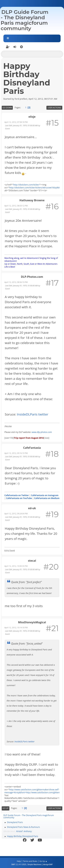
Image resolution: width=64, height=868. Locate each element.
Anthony (28, 831)
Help (19, 861)
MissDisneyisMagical (32, 622)
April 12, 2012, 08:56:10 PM (16, 282)
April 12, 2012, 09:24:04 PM (16, 514)
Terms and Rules (30, 861)
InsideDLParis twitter (33, 414)
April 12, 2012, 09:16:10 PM (16, 453)
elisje (32, 117)
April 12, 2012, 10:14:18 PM (16, 627)
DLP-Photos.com (32, 277)
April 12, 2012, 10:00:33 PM (16, 566)
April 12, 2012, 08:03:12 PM (16, 206)
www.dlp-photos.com (42, 432)
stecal (32, 561)
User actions (54, 108)
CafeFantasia (32, 448)
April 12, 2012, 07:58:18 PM (16, 122)
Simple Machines (34, 864)
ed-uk (32, 508)
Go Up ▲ (43, 861)
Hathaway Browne (32, 200)
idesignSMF (48, 864)
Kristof (20, 831)
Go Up (6, 808)
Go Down (7, 108)
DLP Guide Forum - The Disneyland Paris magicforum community (24, 20)
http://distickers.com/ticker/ (26, 185)
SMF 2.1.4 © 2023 (19, 864)
